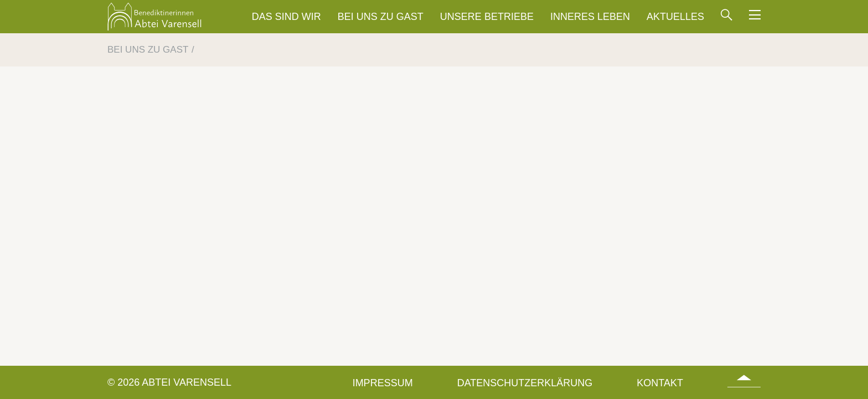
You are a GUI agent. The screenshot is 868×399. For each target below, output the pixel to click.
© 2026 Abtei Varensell (169, 382)
